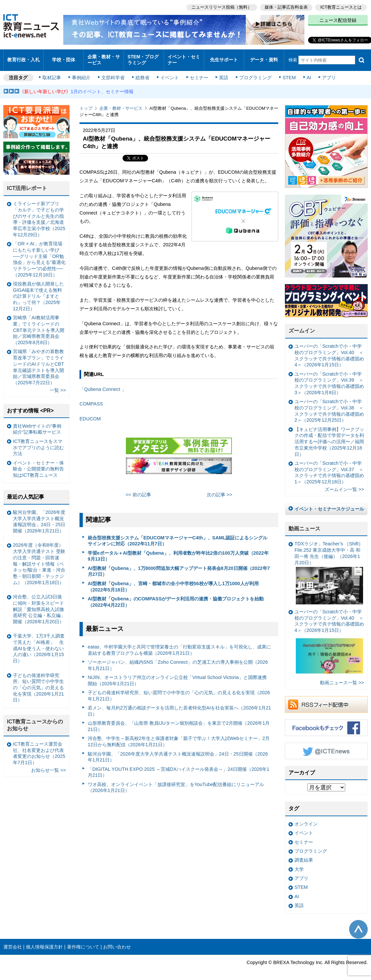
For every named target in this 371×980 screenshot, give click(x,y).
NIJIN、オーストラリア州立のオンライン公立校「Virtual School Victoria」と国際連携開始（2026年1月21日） (177, 676)
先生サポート (224, 58)
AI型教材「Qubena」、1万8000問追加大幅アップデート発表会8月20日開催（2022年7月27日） (179, 567)
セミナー (198, 74)
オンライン (306, 820)
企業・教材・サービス (103, 58)
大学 (299, 865)
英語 (223, 74)
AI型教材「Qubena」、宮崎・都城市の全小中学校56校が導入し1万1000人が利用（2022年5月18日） (173, 582)
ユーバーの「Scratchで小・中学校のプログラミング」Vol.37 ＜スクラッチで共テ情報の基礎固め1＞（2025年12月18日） (329, 468)
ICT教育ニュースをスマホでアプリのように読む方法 (38, 443)
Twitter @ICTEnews (326, 747)
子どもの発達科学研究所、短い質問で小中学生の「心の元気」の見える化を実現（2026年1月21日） (179, 692)
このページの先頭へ (358, 925)
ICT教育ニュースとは (341, 7)
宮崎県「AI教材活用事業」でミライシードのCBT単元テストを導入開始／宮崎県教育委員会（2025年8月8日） (39, 326)
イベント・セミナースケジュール (329, 505)
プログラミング (254, 74)
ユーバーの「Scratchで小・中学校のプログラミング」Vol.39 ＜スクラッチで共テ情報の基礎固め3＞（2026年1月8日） (329, 379)
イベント (169, 74)
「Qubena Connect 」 (103, 385)
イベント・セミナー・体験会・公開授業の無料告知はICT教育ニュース (38, 465)
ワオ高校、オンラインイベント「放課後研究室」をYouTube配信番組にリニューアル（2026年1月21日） (176, 783)
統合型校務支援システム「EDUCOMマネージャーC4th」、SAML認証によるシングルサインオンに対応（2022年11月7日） (178, 537)
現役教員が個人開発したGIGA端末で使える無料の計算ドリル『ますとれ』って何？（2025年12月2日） (38, 292)
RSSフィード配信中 (326, 700)
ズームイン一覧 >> (344, 485)
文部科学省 (113, 74)
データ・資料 (264, 58)
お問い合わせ (117, 943)
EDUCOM (90, 414)
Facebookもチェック (326, 723)
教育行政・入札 (24, 58)
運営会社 (13, 943)
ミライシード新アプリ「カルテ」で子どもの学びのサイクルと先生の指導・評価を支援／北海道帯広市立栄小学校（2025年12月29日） (39, 215)
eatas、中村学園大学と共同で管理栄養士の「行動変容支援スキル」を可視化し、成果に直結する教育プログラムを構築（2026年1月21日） (179, 646)
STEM (287, 74)
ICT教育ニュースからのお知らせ (35, 721)
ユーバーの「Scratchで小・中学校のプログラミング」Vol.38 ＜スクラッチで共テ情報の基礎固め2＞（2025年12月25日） (329, 407)
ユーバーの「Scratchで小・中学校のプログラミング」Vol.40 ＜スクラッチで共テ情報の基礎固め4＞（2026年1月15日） (329, 351)
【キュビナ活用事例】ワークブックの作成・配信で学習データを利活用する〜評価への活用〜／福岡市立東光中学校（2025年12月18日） (329, 437)
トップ (86, 104)
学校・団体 (64, 58)
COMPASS (91, 400)
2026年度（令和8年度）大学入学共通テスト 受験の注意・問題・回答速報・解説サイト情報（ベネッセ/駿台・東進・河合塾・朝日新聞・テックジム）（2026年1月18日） (39, 560)
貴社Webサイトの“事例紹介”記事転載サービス (37, 425)
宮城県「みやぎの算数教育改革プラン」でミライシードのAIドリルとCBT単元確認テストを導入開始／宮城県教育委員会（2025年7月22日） (38, 363)
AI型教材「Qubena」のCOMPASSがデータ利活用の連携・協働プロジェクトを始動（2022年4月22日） (176, 598)
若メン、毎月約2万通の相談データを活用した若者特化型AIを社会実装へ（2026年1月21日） (180, 707)
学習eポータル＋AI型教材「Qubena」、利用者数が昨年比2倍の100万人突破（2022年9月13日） (178, 552)
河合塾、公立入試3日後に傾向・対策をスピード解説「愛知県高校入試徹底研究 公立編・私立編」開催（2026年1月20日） (39, 605)
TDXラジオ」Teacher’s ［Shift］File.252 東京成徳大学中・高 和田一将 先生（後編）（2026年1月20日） (329, 569)
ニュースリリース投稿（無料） (221, 7)
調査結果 (304, 856)
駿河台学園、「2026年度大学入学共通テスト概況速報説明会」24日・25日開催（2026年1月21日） (178, 753)
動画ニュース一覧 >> (342, 678)
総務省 (142, 74)
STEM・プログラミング (143, 58)
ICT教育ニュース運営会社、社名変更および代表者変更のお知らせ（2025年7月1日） (39, 749)
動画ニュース (304, 524)
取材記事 (53, 74)
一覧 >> (58, 386)
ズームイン (302, 327)
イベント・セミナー (183, 58)
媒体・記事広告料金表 (286, 7)
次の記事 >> (219, 491)
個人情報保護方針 (44, 943)
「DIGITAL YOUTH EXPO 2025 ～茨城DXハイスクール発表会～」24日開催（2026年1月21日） (179, 768)
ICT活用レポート (27, 184)
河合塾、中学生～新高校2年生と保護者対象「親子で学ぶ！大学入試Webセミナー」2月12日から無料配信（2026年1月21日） (179, 737)
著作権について (83, 943)
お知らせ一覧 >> (49, 766)
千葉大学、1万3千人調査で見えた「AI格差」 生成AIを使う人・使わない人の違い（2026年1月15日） (39, 644)
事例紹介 (82, 74)
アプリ (326, 74)
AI (306, 74)
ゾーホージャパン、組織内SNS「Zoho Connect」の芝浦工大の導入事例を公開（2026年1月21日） (178, 661)
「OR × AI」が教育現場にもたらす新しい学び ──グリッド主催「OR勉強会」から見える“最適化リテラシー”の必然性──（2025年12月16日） (39, 255)
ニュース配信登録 (338, 20)
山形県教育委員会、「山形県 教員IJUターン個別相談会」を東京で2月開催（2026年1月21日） (179, 722)
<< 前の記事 (138, 491)
